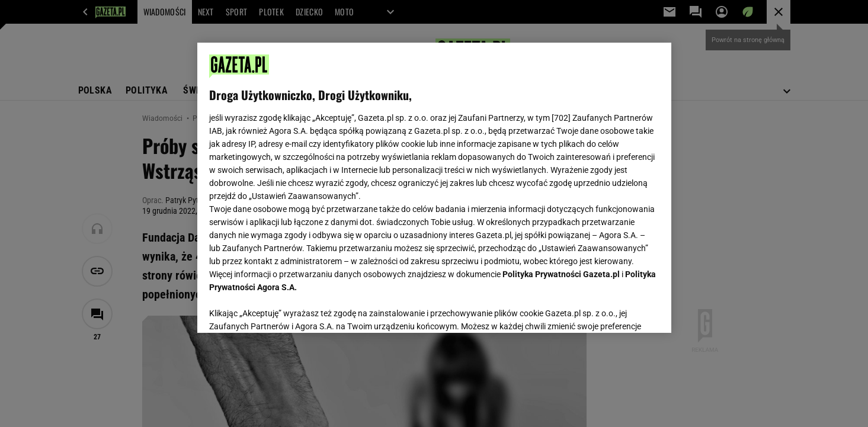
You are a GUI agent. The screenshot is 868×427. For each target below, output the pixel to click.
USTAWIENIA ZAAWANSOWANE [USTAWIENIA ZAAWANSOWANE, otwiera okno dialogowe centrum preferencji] (286, 309)
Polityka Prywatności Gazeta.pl (561, 274)
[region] (434, 188)
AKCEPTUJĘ (619, 310)
